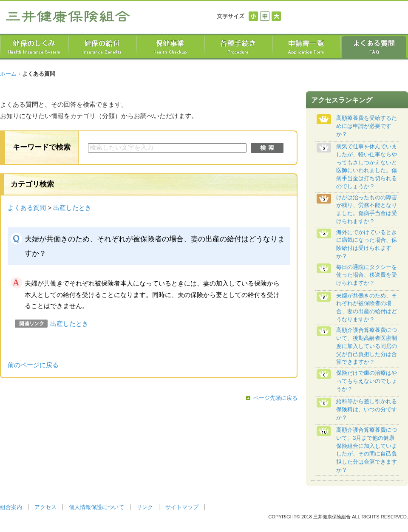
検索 (267, 148)
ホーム (8, 74)
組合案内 (11, 507)
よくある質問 (27, 208)
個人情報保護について (96, 507)
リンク (145, 507)
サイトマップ (182, 507)
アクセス (45, 507)
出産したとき (72, 208)
